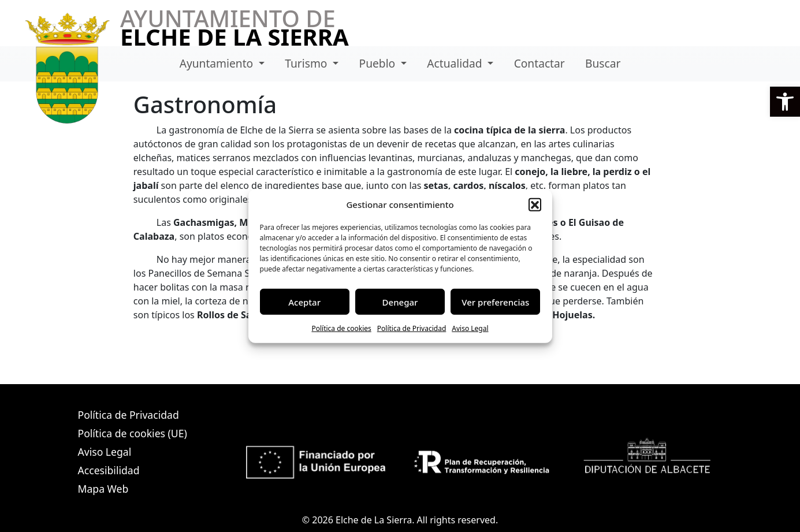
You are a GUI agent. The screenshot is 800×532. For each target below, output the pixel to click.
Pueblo (379, 63)
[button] (785, 102)
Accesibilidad (109, 470)
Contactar (539, 63)
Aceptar (304, 302)
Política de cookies (341, 328)
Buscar (603, 63)
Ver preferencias (495, 302)
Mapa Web (103, 489)
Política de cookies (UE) (133, 433)
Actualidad (456, 63)
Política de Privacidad (412, 328)
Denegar (400, 302)
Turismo (307, 63)
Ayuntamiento (218, 63)
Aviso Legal (470, 328)
